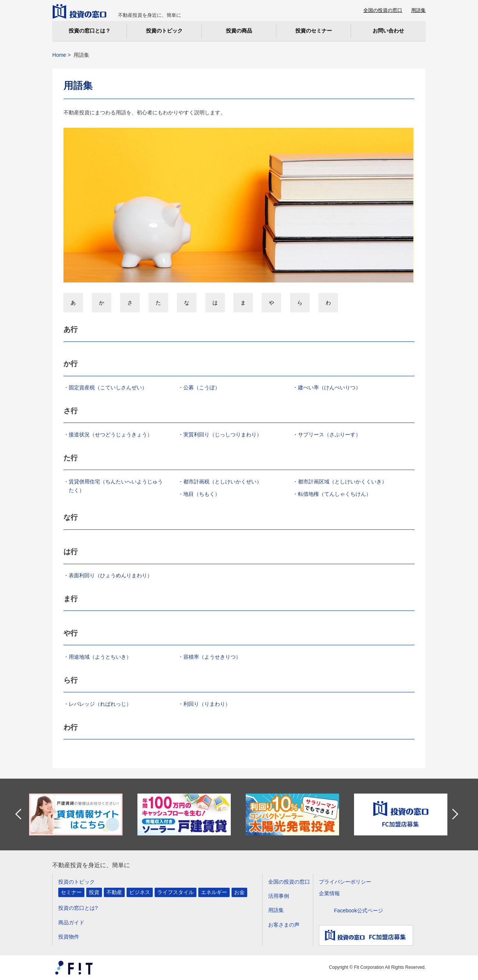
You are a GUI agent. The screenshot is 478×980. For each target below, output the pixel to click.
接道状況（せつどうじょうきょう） (111, 435)
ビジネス (140, 892)
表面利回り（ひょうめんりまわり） (111, 575)
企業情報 (329, 893)
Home (59, 55)
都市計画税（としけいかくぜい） (223, 482)
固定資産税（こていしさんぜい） (108, 387)
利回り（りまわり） (207, 704)
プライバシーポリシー (345, 882)
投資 (94, 892)
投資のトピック (77, 882)
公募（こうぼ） (202, 387)
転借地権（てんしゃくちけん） (335, 494)
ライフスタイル (176, 892)
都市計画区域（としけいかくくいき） (342, 482)
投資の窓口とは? (78, 908)
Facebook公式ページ (358, 911)
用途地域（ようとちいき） (100, 657)
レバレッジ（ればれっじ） (100, 704)
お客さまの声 (284, 925)
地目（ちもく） (202, 494)
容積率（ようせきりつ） (212, 657)
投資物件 (69, 937)
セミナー (71, 892)
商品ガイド (71, 922)
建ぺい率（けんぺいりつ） (329, 387)
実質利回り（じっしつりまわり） (223, 435)
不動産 (114, 892)
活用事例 (279, 896)
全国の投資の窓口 (383, 10)
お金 (239, 892)
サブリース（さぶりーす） (329, 435)
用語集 (418, 10)
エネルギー (214, 892)
